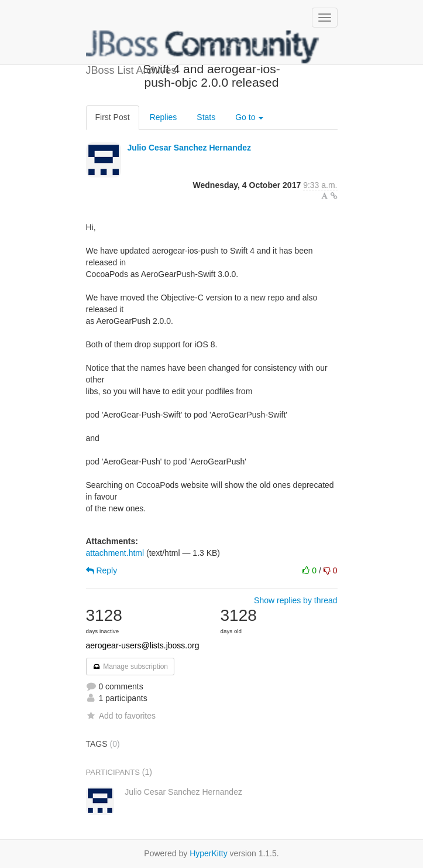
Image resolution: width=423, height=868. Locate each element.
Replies (164, 117)
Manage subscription (130, 667)
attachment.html (115, 553)
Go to (249, 117)
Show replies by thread (295, 600)
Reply (102, 570)
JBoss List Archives (203, 47)
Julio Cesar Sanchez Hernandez (189, 148)
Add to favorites (121, 716)
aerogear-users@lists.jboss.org (143, 645)
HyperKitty (209, 853)
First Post (113, 117)
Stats (206, 117)
